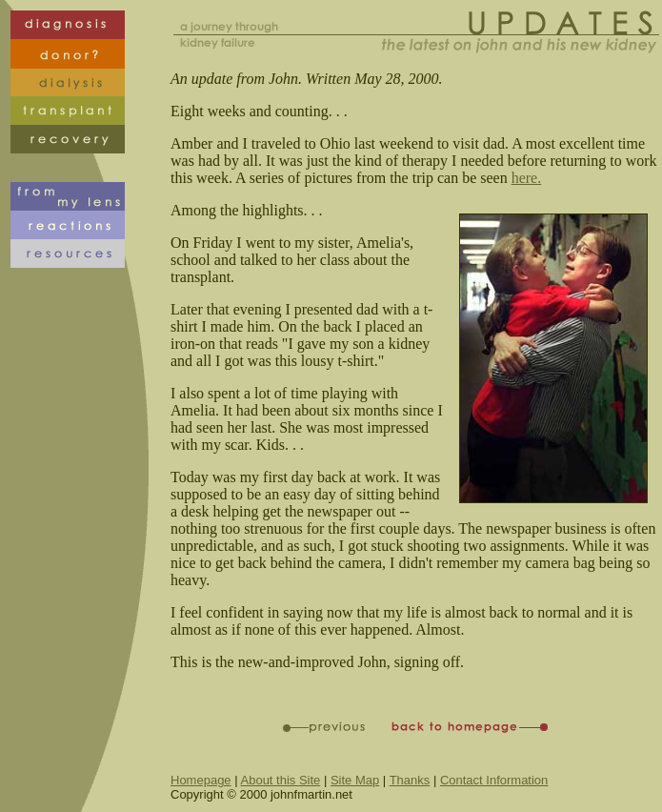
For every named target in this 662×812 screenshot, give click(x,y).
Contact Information (494, 780)
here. (527, 178)
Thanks (410, 780)
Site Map (355, 780)
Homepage (201, 780)
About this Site (281, 780)
